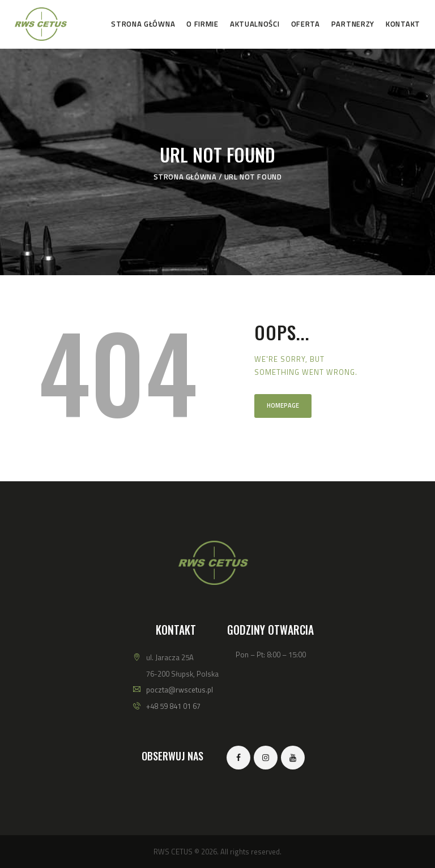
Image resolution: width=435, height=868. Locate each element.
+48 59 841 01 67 (173, 706)
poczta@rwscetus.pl (180, 690)
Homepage (283, 405)
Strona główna (185, 177)
